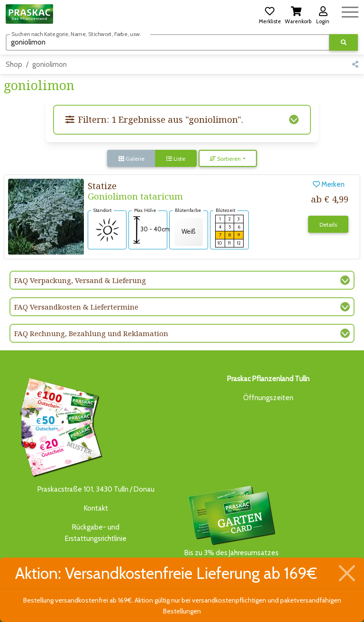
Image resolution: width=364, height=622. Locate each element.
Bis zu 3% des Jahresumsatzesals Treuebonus (231, 526)
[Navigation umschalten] (350, 11)
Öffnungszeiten (268, 398)
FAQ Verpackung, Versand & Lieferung (80, 280)
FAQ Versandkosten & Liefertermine (76, 307)
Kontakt (96, 508)
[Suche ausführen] (344, 42)
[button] (270, 14)
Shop (14, 64)
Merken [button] (329, 184)
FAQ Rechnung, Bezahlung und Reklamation (91, 333)
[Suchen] (168, 42)
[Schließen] (347, 573)
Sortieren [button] (225, 159)
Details (328, 224)
